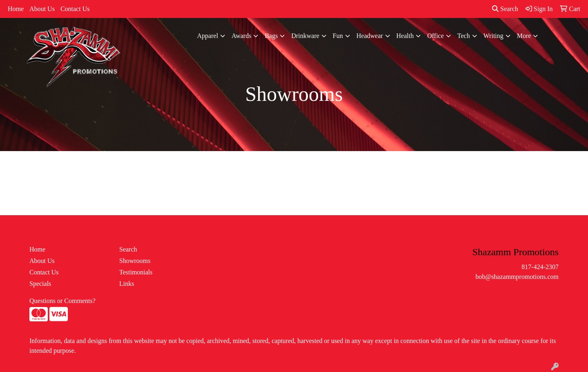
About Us (42, 9)
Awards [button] (241, 36)
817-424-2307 (540, 267)
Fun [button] (338, 36)
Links (127, 284)
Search (505, 9)
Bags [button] (271, 36)
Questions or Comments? (62, 301)
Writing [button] (493, 36)
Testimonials (136, 272)
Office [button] (435, 36)
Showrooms (135, 261)
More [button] (524, 36)
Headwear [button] (370, 36)
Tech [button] (464, 36)
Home (16, 9)
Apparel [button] (208, 36)
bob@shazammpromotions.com (517, 277)
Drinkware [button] (305, 36)
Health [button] (405, 36)
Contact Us (75, 9)
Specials (40, 284)
